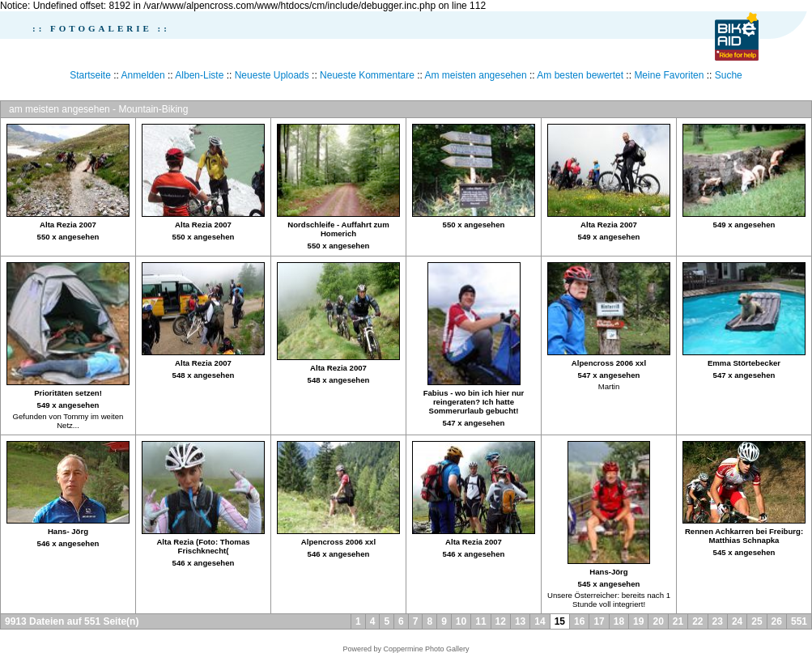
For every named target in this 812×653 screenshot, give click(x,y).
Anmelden (143, 75)
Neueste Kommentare (367, 75)
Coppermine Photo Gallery (426, 649)
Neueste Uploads (272, 75)
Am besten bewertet (580, 75)
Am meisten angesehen (476, 75)
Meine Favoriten (669, 75)
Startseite (90, 75)
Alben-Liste (199, 75)
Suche (729, 75)
